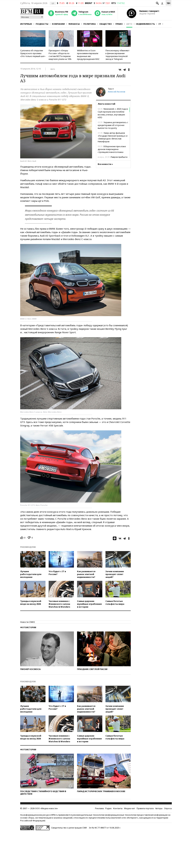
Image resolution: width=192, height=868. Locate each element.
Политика (90, 24)
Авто (129, 24)
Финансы (74, 24)
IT (160, 24)
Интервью (26, 24)
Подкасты (42, 24)
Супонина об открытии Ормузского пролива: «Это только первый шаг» (33, 53)
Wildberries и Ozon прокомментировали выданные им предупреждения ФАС (88, 55)
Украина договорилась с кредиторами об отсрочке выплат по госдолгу (113, 125)
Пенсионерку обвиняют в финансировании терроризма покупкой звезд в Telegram (117, 55)
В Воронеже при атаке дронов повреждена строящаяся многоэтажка (112, 149)
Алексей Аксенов (117, 92)
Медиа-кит (130, 808)
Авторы (159, 808)
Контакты (118, 808)
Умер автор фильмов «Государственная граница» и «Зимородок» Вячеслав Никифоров (113, 137)
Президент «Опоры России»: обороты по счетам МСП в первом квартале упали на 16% (60, 55)
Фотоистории (28, 627)
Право (119, 24)
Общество (106, 24)
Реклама (99, 808)
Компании (58, 24)
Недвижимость (145, 24)
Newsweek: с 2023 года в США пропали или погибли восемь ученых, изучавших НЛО (113, 113)
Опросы (168, 808)
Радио (108, 808)
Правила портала (145, 808)
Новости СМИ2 (27, 622)
